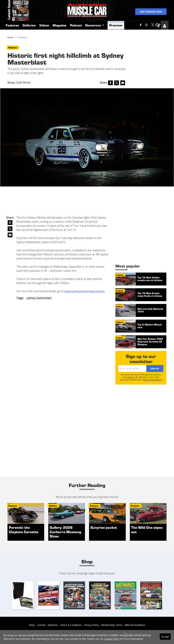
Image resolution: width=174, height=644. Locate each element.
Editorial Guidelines (135, 625)
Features (12, 30)
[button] (104, 30)
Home (11, 37)
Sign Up (155, 369)
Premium (116, 30)
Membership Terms (112, 625)
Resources (93, 30)
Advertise (53, 625)
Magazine (60, 30)
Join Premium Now (151, 13)
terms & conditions (152, 380)
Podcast (76, 30)
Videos (44, 30)
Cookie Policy (112, 639)
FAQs (32, 625)
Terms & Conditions (71, 625)
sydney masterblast (39, 298)
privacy (131, 377)
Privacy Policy (91, 625)
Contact (41, 625)
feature (13, 47)
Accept (165, 637)
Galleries (29, 30)
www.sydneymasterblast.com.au (85, 291)
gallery (119, 306)
